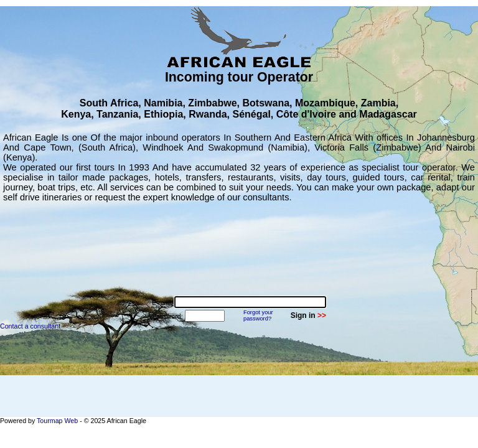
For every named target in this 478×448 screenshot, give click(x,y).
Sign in (303, 315)
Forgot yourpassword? (258, 315)
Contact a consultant (30, 326)
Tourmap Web (57, 421)
